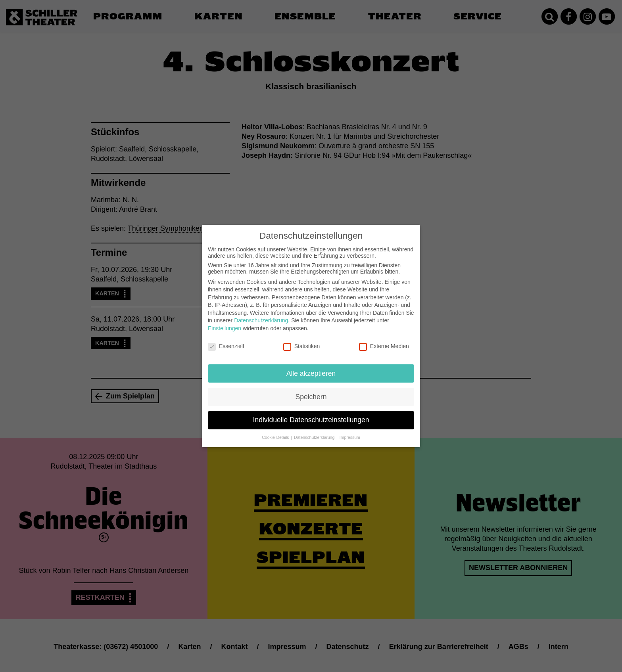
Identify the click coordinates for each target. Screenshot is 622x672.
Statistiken (302, 340)
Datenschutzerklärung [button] (315, 431)
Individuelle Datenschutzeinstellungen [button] (311, 414)
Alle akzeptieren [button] (311, 367)
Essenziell (226, 340)
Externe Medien (384, 340)
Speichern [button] (311, 390)
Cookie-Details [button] (276, 431)
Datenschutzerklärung (261, 314)
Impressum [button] (350, 431)
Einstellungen (225, 322)
